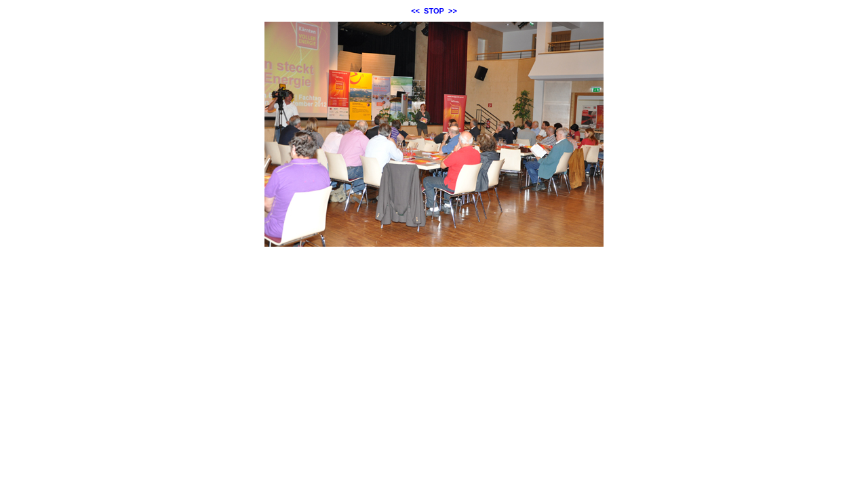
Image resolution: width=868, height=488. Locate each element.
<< (415, 11)
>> (453, 11)
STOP (434, 11)
